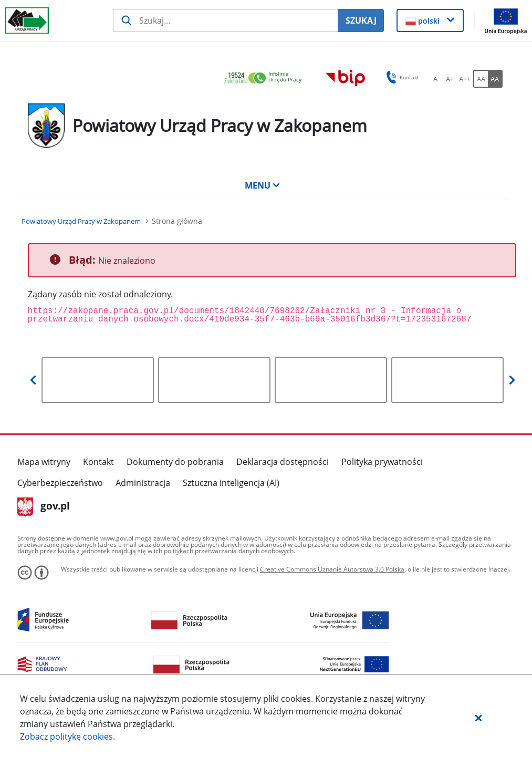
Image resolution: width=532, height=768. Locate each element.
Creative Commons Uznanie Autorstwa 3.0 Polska (332, 569)
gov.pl (44, 507)
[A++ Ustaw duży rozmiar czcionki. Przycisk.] (465, 79)
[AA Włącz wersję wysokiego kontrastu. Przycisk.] (495, 79)
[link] (266, 79)
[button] (478, 718)
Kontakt (98, 462)
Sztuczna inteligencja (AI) (231, 483)
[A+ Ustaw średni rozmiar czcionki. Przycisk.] (450, 79)
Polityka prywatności (382, 462)
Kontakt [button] (401, 77)
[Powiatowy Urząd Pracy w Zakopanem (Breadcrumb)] (81, 221)
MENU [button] (263, 185)
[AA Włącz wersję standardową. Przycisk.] (481, 79)
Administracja (143, 483)
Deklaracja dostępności (283, 462)
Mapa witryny (44, 462)
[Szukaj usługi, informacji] (226, 20)
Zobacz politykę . (67, 736)
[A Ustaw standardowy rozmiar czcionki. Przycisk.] (435, 79)
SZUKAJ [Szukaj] (361, 20)
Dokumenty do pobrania (175, 462)
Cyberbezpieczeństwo (60, 483)
